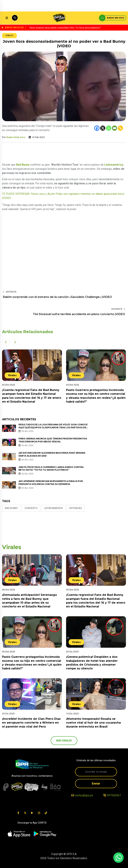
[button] (6, 342)
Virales (9, 36)
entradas (76, 508)
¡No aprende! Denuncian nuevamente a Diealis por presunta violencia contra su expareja (51, 483)
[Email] (115, 128)
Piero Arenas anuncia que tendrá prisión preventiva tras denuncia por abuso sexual (53, 440)
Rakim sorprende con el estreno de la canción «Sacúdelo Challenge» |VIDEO (57, 297)
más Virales (64, 741)
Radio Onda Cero (16, 137)
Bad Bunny (11, 508)
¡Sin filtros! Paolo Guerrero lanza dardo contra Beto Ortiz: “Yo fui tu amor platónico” (51, 469)
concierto (31, 508)
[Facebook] (97, 128)
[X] (103, 128)
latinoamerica (53, 508)
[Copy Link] (120, 128)
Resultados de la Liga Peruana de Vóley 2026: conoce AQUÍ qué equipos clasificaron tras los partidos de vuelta (53, 427)
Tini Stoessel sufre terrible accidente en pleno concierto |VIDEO (79, 314)
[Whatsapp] (109, 128)
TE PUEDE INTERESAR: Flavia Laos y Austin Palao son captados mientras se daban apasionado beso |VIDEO (63, 196)
